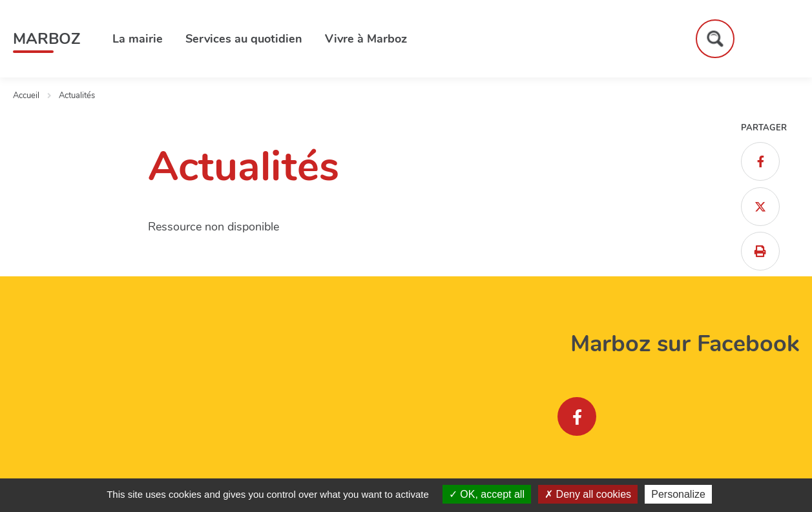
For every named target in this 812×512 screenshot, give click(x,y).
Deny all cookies (588, 494)
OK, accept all (487, 494)
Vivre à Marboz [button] (366, 39)
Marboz (47, 39)
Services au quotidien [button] (244, 39)
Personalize (678, 494)
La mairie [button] (138, 39)
